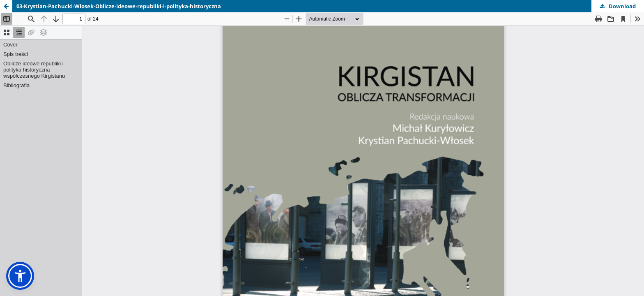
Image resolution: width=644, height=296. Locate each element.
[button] (20, 276)
